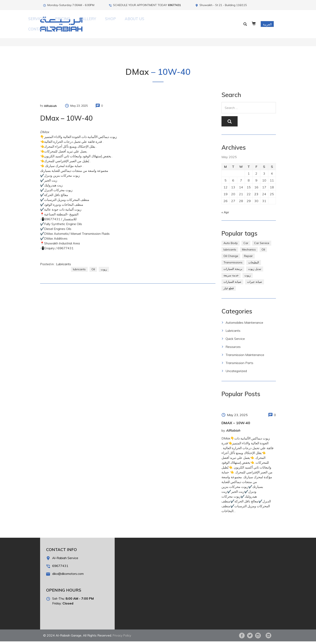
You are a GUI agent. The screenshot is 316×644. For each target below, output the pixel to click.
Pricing (117, 21)
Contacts (192, 21)
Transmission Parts (239, 365)
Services (98, 21)
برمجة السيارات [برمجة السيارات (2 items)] (233, 271)
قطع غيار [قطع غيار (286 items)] (229, 291)
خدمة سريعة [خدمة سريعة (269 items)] (231, 278)
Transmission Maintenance (245, 357)
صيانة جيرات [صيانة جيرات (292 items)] (255, 284)
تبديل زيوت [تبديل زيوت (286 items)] (255, 271)
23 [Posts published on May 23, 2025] (257, 194)
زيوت (104, 263)
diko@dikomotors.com (68, 576)
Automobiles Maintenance (244, 325)
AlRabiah (50, 100)
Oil (93, 263)
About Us (170, 21)
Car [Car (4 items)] (246, 246)
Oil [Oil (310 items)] (263, 252)
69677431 (174, 5)
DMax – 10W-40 (236, 425)
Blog (210, 21)
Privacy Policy (123, 638)
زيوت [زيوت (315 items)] (248, 278)
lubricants (79, 263)
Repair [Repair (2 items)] (248, 259)
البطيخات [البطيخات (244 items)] (254, 265)
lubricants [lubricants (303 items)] (230, 252)
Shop (152, 21)
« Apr (225, 215)
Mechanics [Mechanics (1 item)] (249, 252)
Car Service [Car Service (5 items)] (262, 246)
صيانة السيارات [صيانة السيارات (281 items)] (232, 284)
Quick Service (235, 341)
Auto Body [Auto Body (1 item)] (231, 246)
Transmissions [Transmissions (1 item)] (233, 265)
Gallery (136, 21)
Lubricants (63, 258)
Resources (233, 349)
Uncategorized (236, 374)
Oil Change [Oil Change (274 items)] (231, 259)
